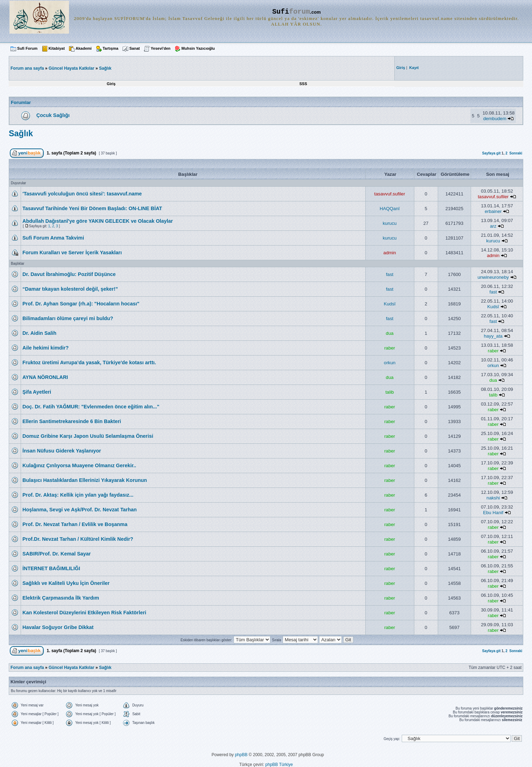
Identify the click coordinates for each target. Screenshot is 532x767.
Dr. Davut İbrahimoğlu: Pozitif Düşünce (69, 274)
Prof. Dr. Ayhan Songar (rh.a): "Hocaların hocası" (81, 304)
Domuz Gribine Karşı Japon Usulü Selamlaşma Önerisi (88, 436)
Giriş (111, 84)
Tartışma (110, 48)
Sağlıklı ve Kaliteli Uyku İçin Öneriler (66, 583)
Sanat (134, 48)
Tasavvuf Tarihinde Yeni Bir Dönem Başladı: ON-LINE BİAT (92, 208)
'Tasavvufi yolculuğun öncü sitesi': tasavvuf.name (82, 194)
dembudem (495, 119)
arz (493, 226)
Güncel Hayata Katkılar (72, 68)
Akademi (84, 48)
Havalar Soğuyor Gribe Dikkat (58, 627)
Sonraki (516, 153)
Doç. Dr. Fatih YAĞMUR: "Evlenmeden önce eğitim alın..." (91, 407)
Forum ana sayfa (27, 668)
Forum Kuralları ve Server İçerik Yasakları (72, 253)
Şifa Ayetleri (37, 392)
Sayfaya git (491, 153)
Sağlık (105, 68)
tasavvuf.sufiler (390, 194)
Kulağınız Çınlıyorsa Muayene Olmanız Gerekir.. (79, 465)
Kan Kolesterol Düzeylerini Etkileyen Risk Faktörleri (84, 613)
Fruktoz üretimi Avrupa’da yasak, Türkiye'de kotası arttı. (89, 362)
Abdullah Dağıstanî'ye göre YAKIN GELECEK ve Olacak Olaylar (98, 221)
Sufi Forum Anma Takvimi (53, 238)
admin (390, 253)
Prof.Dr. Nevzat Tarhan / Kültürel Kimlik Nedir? (78, 539)
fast (390, 274)
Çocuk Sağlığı (53, 115)
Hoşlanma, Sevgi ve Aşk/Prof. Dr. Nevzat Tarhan (80, 510)
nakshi (493, 498)
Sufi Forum (27, 48)
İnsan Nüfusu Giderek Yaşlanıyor (62, 451)
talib (389, 392)
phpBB (241, 755)
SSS (303, 84)
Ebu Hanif (493, 513)
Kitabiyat (56, 48)
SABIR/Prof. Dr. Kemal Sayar (57, 554)
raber (390, 348)
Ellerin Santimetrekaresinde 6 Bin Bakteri (72, 421)
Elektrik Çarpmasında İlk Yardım (61, 598)
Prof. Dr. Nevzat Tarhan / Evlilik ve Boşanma (75, 524)
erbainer (493, 211)
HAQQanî (390, 209)
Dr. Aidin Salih (39, 333)
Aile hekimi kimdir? (46, 348)
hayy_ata (493, 336)
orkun (390, 363)
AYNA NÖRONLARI (45, 377)
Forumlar (21, 102)
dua (390, 333)
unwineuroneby (493, 277)
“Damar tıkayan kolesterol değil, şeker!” (70, 289)
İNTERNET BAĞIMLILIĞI (51, 568)
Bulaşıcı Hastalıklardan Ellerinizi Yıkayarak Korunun (85, 480)
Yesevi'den (160, 48)
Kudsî (390, 304)
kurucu (390, 223)
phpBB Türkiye (279, 765)
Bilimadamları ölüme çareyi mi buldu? (68, 318)
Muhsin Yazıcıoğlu (198, 48)
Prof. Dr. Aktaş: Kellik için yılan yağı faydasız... (78, 495)
